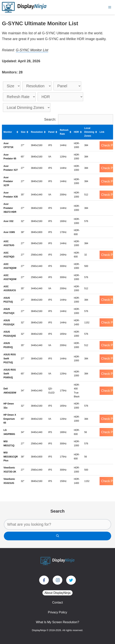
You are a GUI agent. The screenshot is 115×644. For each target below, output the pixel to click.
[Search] (57, 536)
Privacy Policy (57, 612)
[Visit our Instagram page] (57, 580)
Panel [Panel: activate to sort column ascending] (51, 132)
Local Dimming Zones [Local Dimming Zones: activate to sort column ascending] (89, 132)
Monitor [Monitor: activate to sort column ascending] (8, 132)
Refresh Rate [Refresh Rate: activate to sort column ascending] (64, 132)
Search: (79, 119)
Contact (57, 602)
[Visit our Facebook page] (44, 580)
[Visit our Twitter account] (71, 580)
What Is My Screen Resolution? (57, 622)
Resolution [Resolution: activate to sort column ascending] (37, 132)
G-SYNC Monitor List (32, 50)
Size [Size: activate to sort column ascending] (23, 132)
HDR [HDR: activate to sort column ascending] (76, 132)
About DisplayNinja (57, 593)
